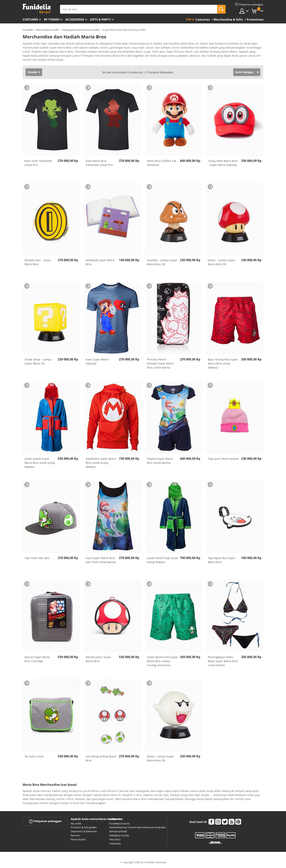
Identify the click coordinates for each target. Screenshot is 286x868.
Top (189, 19)
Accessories (75, 19)
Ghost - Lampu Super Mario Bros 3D (161, 758)
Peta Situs (115, 839)
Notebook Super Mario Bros (100, 262)
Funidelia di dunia (119, 823)
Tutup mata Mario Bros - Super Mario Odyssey (223, 163)
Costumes (30, 19)
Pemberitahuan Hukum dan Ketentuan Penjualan (138, 827)
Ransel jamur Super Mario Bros (98, 659)
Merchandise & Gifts (47, 30)
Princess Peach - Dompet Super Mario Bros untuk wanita (160, 363)
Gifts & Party (100, 19)
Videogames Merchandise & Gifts (81, 30)
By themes (52, 19)
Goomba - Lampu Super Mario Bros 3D (162, 262)
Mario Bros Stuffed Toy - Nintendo (162, 163)
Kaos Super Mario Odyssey (97, 361)
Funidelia (28, 30)
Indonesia (115, 843)
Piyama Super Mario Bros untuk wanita (160, 461)
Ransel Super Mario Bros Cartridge (37, 659)
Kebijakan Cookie (119, 835)
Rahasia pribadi (118, 831)
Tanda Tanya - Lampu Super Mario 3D (38, 361)
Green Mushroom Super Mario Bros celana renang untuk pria (162, 661)
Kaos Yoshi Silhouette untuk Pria (38, 163)
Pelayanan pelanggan (45, 821)
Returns (75, 835)
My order (76, 823)
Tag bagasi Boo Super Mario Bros (222, 560)
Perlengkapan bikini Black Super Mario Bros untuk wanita (223, 661)
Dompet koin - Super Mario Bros (38, 262)
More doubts (78, 839)
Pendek (32, 72)
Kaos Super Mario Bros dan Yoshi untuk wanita (101, 560)
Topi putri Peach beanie (223, 459)
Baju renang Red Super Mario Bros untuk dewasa (223, 363)
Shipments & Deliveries (84, 831)
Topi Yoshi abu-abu (37, 558)
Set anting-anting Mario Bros (101, 758)
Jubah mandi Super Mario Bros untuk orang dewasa (40, 463)
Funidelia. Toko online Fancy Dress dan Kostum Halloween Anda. (37, 9)
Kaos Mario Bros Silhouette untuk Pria (99, 163)
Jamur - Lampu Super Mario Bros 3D (222, 262)
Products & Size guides (84, 827)
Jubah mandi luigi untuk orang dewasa (162, 560)
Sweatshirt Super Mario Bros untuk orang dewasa (101, 463)
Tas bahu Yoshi (34, 756)
